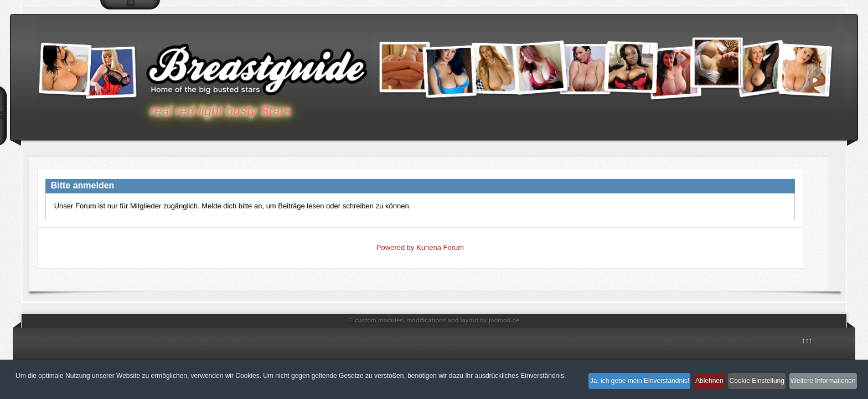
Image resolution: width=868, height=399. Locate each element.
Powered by (396, 247)
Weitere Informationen (820, 387)
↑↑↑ (807, 341)
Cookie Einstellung (743, 387)
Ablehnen (686, 387)
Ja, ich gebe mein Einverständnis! (606, 387)
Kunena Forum (440, 247)
